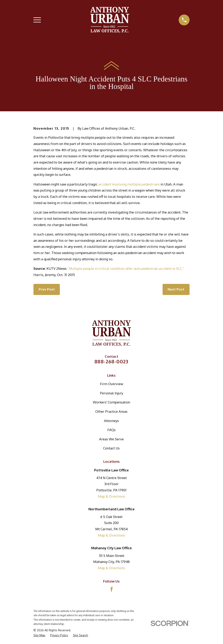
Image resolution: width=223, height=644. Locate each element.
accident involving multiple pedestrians (129, 184)
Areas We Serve (111, 439)
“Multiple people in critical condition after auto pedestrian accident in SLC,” (126, 268)
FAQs (111, 430)
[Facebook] (112, 589)
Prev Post (47, 289)
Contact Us (111, 448)
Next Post (176, 289)
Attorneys (111, 421)
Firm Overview (111, 384)
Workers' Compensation (111, 402)
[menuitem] (39, 635)
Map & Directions (111, 496)
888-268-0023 (111, 362)
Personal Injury (111, 393)
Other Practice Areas (111, 411)
